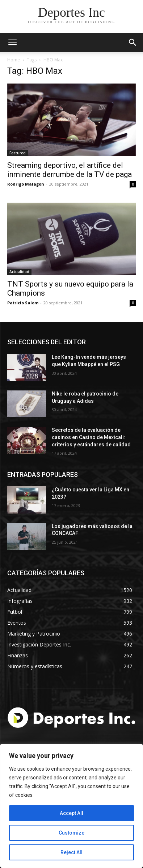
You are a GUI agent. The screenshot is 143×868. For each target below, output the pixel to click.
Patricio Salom (23, 303)
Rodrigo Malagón (26, 184)
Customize (71, 833)
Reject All (71, 852)
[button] (133, 42)
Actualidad (19, 272)
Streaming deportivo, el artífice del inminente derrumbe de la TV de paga (70, 170)
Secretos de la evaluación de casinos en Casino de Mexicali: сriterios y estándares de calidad (91, 437)
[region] (71, 806)
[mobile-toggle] (12, 42)
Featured (18, 153)
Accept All (71, 813)
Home (14, 60)
